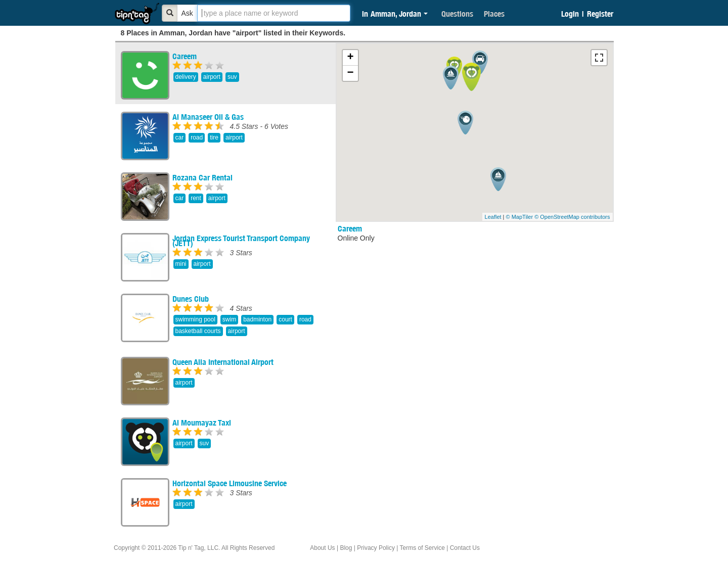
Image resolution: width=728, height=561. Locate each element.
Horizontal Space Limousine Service (230, 483)
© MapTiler (520, 217)
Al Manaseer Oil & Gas (208, 117)
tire (214, 137)
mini (181, 264)
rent (196, 198)
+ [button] (350, 58)
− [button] (350, 73)
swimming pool (195, 319)
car (180, 137)
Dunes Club (191, 299)
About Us (322, 548)
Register (600, 14)
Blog (346, 548)
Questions (457, 14)
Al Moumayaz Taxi (202, 423)
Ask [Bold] (187, 13)
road (197, 137)
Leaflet (493, 217)
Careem (185, 56)
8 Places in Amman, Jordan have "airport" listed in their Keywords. (233, 33)
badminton (257, 319)
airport (212, 77)
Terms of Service (422, 548)
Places (494, 14)
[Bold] (170, 13)
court (285, 319)
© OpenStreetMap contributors (572, 217)
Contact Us (465, 548)
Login (570, 14)
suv (232, 77)
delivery (186, 77)
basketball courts (198, 331)
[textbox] (274, 13)
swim (229, 319)
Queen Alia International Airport (223, 362)
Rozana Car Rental (202, 177)
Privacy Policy (376, 548)
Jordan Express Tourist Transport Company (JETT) (241, 241)
